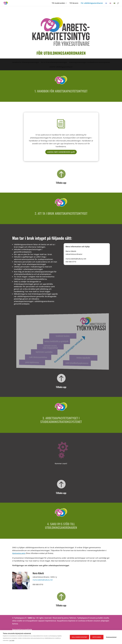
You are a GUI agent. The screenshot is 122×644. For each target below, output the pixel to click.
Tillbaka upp (61, 183)
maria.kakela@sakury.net (43, 580)
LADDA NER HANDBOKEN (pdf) (61, 152)
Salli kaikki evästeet (79, 637)
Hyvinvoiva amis (19, 553)
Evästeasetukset (111, 637)
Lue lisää (12, 640)
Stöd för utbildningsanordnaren (61, 67)
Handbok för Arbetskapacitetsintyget (26, 62)
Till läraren (74, 3)
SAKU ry (32, 618)
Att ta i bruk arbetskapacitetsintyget (54, 62)
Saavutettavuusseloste (22, 629)
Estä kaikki (97, 637)
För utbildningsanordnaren (92, 3)
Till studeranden (58, 3)
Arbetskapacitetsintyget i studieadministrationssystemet (89, 62)
